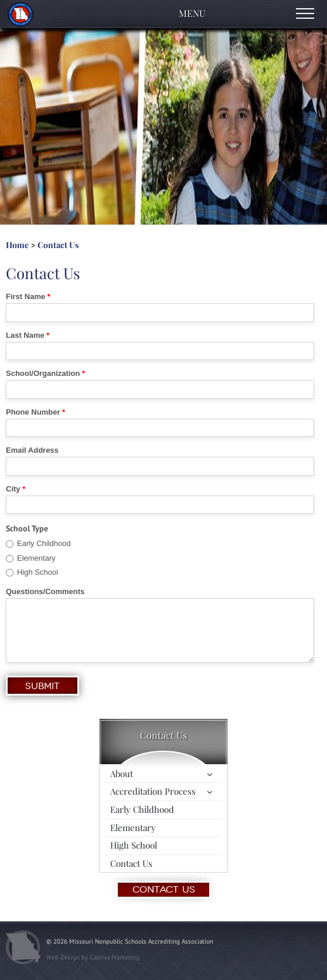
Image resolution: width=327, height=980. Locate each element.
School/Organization (43, 374)
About (122, 774)
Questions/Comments (45, 592)
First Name (25, 297)
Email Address (32, 450)
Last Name (25, 335)
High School (38, 572)
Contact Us (58, 245)
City (13, 489)
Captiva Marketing (115, 957)
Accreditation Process (153, 791)
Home (17, 245)
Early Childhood (44, 543)
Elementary (36, 558)
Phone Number (33, 412)
